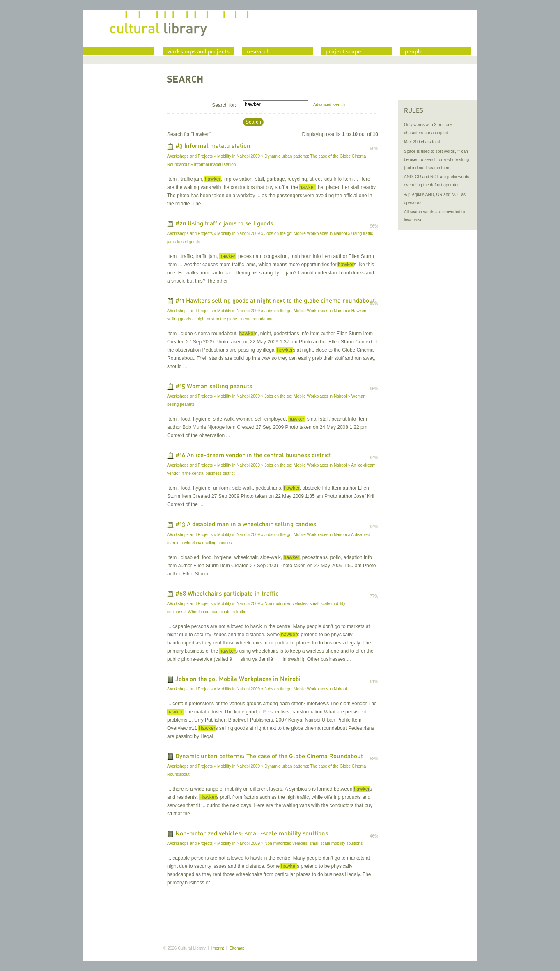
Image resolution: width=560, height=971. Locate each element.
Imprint (218, 948)
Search (253, 122)
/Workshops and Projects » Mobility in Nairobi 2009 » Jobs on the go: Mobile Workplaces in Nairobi (257, 689)
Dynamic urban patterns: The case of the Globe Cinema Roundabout (269, 757)
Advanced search (329, 105)
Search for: (224, 105)
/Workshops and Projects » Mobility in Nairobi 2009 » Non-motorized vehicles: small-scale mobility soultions (265, 843)
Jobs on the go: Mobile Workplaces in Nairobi (238, 679)
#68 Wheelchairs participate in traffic (227, 594)
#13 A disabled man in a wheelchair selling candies (246, 525)
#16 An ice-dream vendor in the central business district (253, 456)
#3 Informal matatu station (213, 147)
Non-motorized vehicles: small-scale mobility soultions (252, 834)
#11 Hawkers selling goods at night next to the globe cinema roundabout (275, 301)
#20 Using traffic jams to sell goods (224, 224)
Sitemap (237, 948)
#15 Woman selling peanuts (214, 387)
